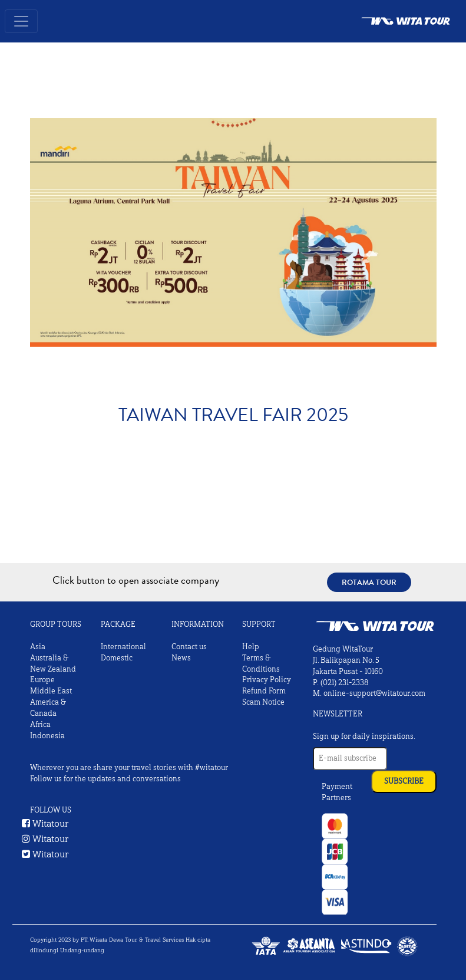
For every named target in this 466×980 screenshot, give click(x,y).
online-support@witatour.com (374, 693)
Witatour (45, 823)
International (123, 647)
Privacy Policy (267, 680)
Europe (42, 680)
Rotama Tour (369, 582)
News (181, 658)
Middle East (51, 691)
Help (251, 647)
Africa (40, 725)
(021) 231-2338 (344, 683)
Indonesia (47, 736)
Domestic (117, 658)
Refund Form (264, 691)
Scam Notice (263, 702)
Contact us (189, 647)
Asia (38, 647)
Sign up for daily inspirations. (364, 736)
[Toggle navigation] (21, 21)
